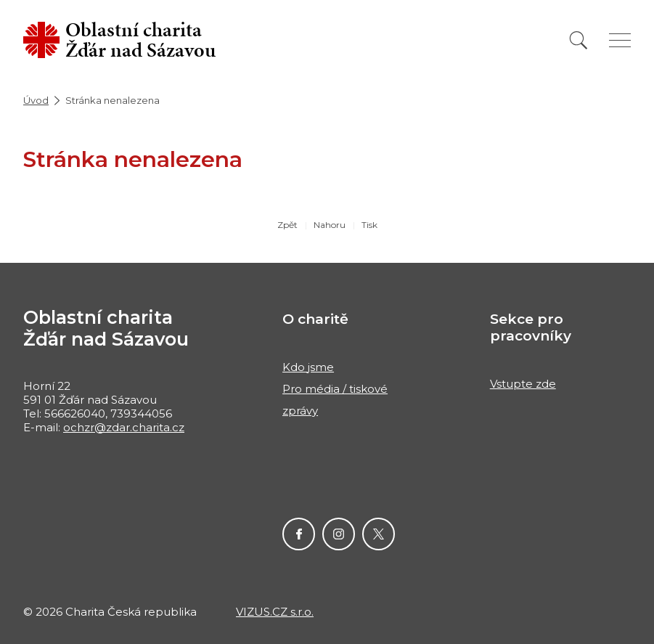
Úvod (36, 100)
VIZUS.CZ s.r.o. (275, 612)
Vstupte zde (523, 384)
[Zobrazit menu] (620, 40)
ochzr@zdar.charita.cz (124, 427)
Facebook (299, 534)
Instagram (339, 534)
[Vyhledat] (579, 40)
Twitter (379, 534)
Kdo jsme (308, 367)
